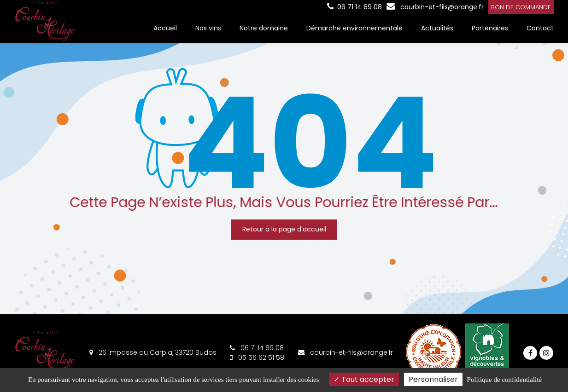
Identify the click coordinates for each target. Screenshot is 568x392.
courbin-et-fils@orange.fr (435, 7)
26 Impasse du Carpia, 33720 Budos (153, 352)
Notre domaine (264, 28)
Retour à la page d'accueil (284, 229)
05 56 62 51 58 (257, 357)
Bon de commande (521, 7)
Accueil (165, 28)
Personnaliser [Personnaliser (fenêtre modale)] (433, 379)
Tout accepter (364, 379)
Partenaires (490, 28)
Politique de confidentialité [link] (504, 380)
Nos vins (208, 28)
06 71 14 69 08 (257, 348)
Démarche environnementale (354, 28)
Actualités (437, 28)
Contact (540, 28)
